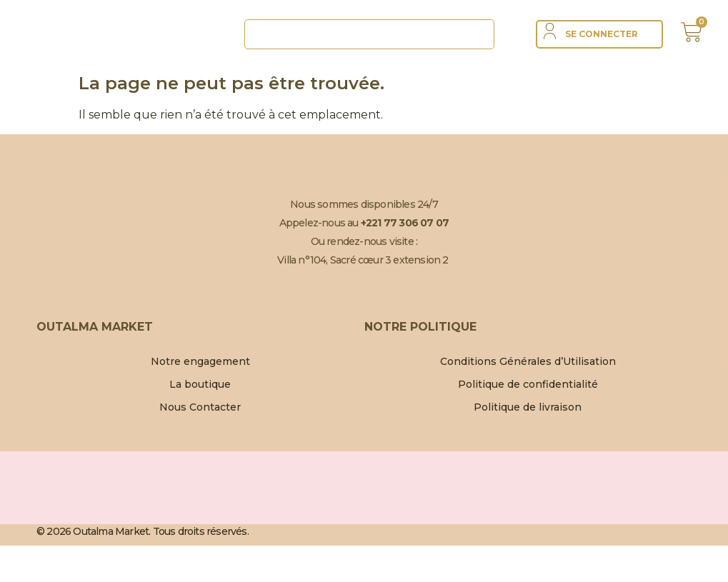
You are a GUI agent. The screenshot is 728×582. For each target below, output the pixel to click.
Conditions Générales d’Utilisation (528, 361)
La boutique (200, 384)
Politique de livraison (528, 407)
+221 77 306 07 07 (405, 223)
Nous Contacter (200, 407)
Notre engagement (200, 361)
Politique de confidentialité (528, 384)
